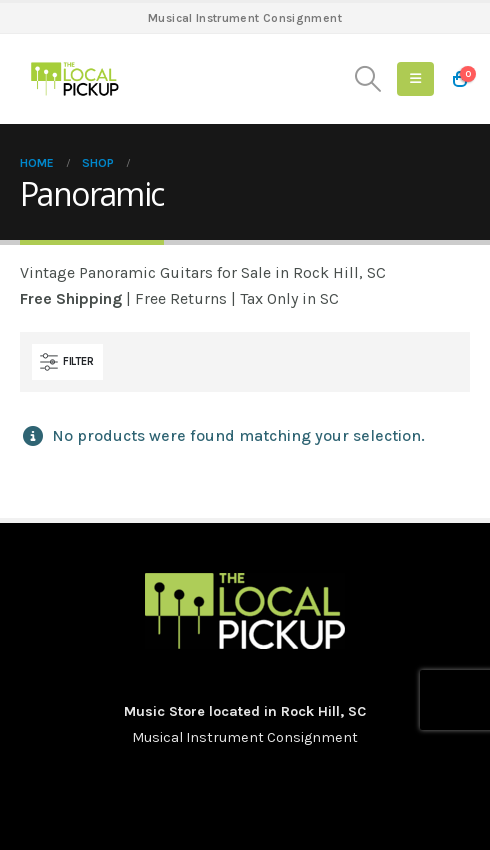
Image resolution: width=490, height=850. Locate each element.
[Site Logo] (75, 79)
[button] (368, 79)
